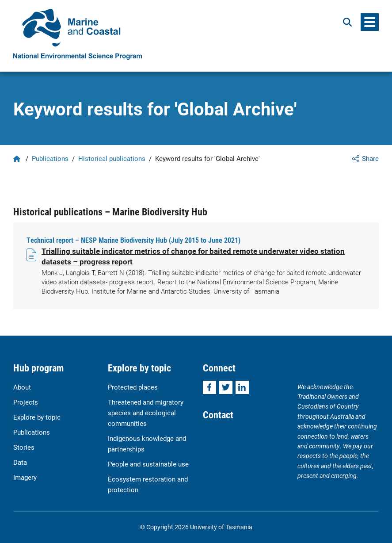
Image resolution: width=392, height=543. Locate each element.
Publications (50, 158)
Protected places (133, 387)
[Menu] (370, 22)
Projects (26, 402)
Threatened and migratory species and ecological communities (146, 413)
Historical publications (112, 158)
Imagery (25, 477)
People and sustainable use (148, 464)
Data (20, 462)
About (22, 387)
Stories (24, 447)
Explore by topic (37, 417)
